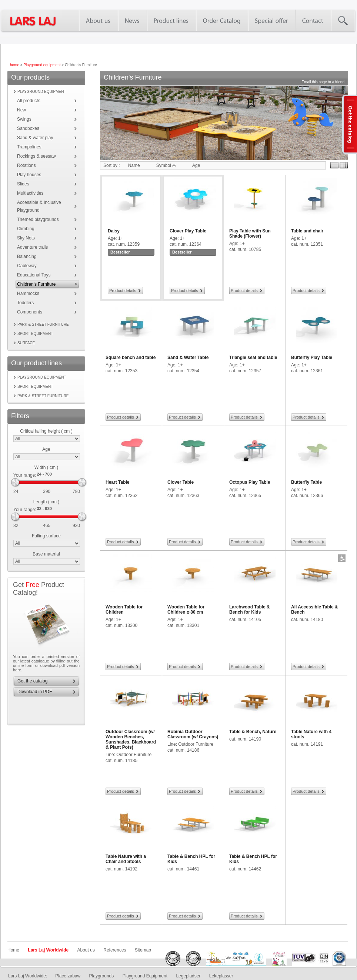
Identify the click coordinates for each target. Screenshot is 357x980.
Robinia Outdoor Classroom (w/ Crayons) (193, 734)
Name (134, 165)
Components (30, 312)
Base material (46, 554)
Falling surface (46, 536)
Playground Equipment (145, 976)
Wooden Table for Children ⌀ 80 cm (186, 610)
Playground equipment (42, 65)
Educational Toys (34, 275)
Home (13, 950)
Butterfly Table (306, 482)
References (115, 950)
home (15, 65)
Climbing (26, 229)
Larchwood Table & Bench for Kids (250, 610)
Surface (26, 343)
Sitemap (143, 950)
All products (29, 101)
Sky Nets (26, 238)
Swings (24, 119)
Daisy (114, 231)
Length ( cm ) (46, 502)
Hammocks (28, 293)
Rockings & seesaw (36, 156)
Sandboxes (28, 128)
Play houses (29, 175)
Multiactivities (30, 193)
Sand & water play (35, 138)
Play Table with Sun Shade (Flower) (250, 234)
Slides (23, 184)
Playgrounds (102, 976)
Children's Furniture (36, 284)
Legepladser (188, 976)
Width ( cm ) (46, 467)
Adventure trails (32, 247)
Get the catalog (32, 681)
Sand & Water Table (188, 358)
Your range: (25, 475)
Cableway (27, 266)
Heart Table (117, 482)
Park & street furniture (43, 324)
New (21, 110)
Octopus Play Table (250, 482)
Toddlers (25, 303)
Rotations (26, 165)
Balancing (27, 256)
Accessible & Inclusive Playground (39, 206)
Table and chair (307, 231)
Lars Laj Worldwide (48, 950)
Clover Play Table (188, 231)
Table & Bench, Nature (253, 732)
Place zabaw (68, 976)
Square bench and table (131, 358)
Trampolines (29, 147)
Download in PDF (35, 692)
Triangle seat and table (253, 358)
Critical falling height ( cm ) (46, 431)
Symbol (166, 165)
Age (46, 449)
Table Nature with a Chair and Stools (126, 859)
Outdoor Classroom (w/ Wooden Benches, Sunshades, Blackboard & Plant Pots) (131, 739)
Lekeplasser (221, 976)
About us (86, 950)
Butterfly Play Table (312, 358)
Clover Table (181, 482)
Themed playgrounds (38, 219)
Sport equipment (35, 334)
